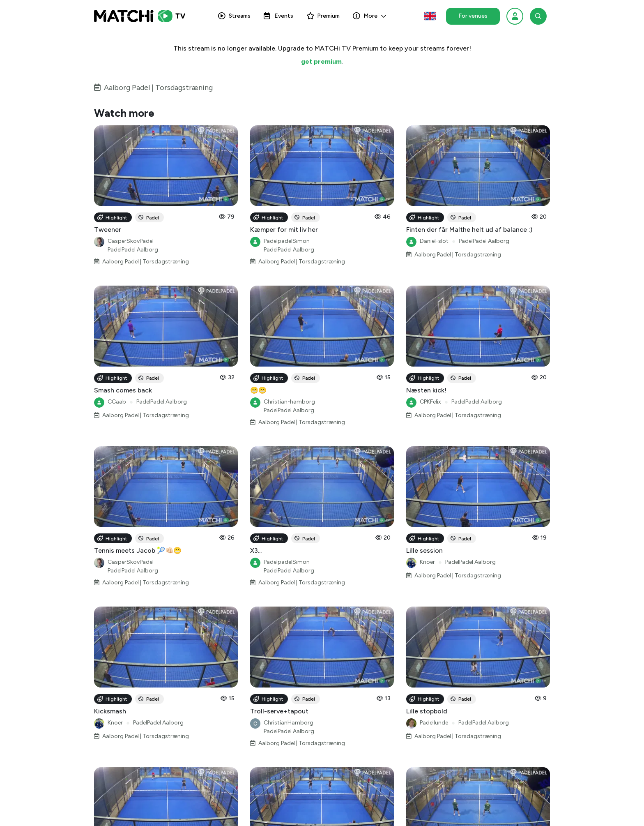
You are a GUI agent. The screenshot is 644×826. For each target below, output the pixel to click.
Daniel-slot (434, 241)
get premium (321, 61)
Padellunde (434, 723)
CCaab (117, 402)
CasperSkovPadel (131, 241)
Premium (323, 16)
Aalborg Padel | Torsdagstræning (158, 88)
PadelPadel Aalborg (133, 250)
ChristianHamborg (289, 723)
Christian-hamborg (289, 402)
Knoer (427, 562)
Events (278, 16)
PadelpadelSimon (287, 241)
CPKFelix (430, 402)
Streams (234, 16)
